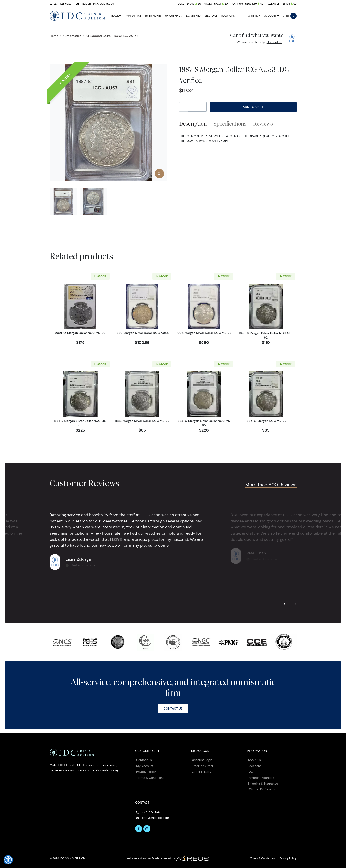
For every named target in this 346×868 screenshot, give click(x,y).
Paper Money (153, 16)
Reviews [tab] (263, 124)
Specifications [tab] (230, 124)
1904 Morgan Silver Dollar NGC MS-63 (204, 333)
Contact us (274, 42)
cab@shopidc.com (155, 818)
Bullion (117, 16)
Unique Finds (173, 16)
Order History (202, 772)
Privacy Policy (146, 772)
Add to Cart (253, 107)
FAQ (251, 772)
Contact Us (173, 708)
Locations (228, 16)
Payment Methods (261, 778)
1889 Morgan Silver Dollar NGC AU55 (142, 333)
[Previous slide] (286, 604)
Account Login (202, 760)
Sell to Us (211, 16)
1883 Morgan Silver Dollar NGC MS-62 (142, 421)
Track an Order (203, 766)
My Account (145, 766)
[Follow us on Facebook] (139, 829)
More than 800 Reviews (271, 485)
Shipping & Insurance (263, 784)
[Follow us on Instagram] (147, 829)
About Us (254, 760)
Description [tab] (193, 124)
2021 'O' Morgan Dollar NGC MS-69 (80, 333)
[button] (8, 860)
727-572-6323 (63, 4)
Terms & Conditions (150, 778)
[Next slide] (294, 604)
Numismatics (133, 16)
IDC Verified (193, 16)
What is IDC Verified (262, 789)
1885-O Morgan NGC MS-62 (266, 421)
